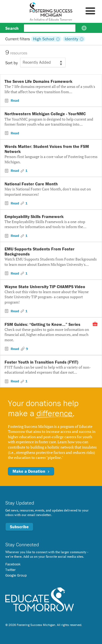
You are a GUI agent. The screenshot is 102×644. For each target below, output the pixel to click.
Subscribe (19, 527)
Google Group (16, 575)
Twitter (11, 570)
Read (14, 100)
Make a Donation (31, 471)
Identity (72, 39)
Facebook (13, 564)
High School (44, 39)
